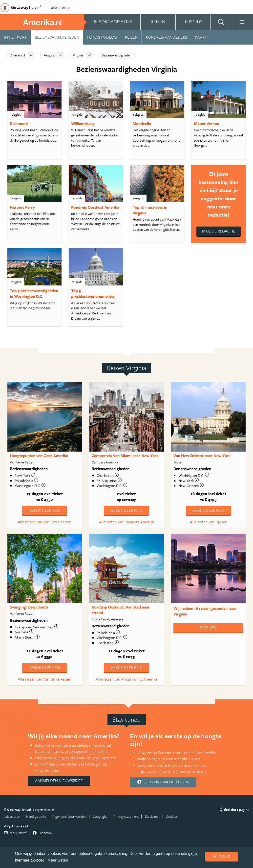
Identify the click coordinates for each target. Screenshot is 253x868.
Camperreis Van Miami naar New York (125, 456)
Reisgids (49, 55)
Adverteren (12, 816)
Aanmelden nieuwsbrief (59, 781)
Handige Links (36, 816)
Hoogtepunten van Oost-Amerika (39, 456)
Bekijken (208, 628)
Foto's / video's (102, 37)
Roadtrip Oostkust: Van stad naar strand (121, 610)
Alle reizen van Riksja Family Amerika (126, 679)
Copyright (100, 816)
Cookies (172, 816)
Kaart (201, 37)
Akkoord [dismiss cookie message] (222, 856)
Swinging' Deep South (29, 607)
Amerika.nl (18, 55)
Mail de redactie (219, 231)
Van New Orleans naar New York (202, 456)
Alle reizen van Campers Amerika (126, 522)
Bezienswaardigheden (57, 37)
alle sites (61, 7)
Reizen (131, 37)
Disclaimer (152, 816)
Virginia (78, 55)
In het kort (15, 37)
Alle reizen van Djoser (208, 522)
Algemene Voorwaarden (69, 816)
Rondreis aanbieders (166, 37)
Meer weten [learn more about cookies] (58, 860)
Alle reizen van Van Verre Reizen (45, 522)
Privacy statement (126, 816)
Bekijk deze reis (45, 510)
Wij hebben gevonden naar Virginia (205, 611)
